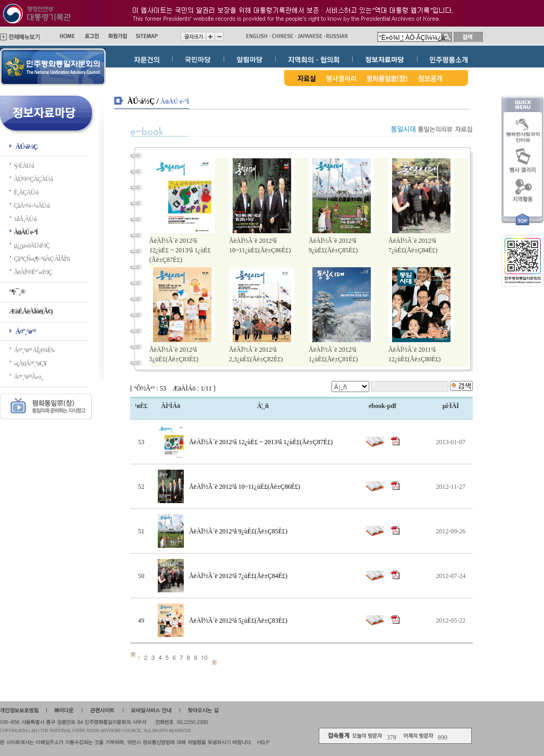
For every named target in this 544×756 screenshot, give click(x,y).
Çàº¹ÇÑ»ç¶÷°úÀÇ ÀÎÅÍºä (42, 259)
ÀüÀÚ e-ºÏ (26, 232)
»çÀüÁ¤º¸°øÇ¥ (30, 363)
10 (204, 657)
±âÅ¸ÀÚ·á (25, 219)
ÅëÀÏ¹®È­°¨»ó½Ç (33, 272)
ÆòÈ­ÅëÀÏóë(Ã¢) (31, 311)
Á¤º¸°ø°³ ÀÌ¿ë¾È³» (34, 350)
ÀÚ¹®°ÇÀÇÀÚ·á (33, 179)
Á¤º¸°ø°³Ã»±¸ (28, 377)
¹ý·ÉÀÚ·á (24, 166)
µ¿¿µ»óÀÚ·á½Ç (32, 245)
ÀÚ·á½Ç (27, 146)
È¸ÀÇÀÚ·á (26, 192)
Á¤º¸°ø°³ (25, 331)
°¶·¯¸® (17, 291)
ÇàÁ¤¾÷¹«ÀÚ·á (32, 206)
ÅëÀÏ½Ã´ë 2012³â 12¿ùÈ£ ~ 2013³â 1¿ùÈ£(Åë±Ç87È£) (180, 250)
